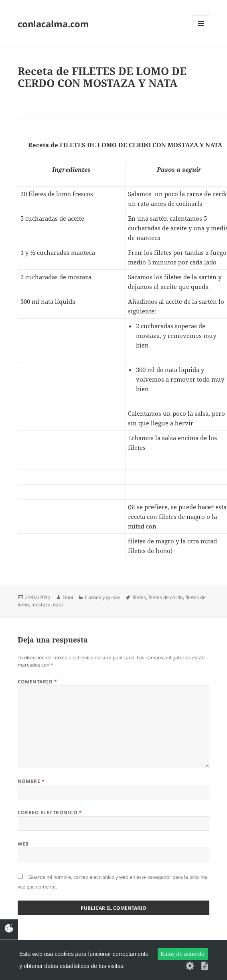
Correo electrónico (50, 812)
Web (23, 844)
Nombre (31, 781)
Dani (68, 597)
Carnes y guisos (103, 597)
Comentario (37, 682)
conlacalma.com (53, 24)
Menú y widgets (201, 32)
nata (58, 605)
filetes (139, 597)
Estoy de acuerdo (183, 954)
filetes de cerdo (166, 597)
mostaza (41, 605)
